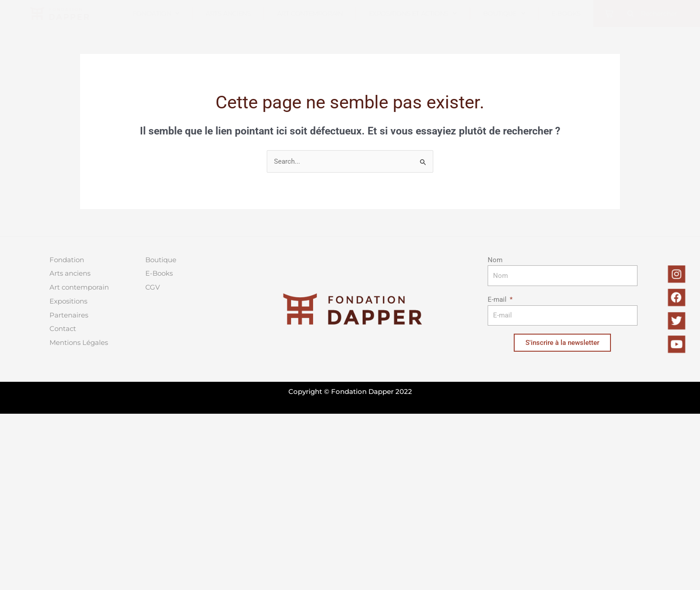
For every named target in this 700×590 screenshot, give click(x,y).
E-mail (498, 299)
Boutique (504, 13)
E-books (566, 13)
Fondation (156, 13)
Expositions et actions (413, 13)
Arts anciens (228, 13)
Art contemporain (310, 13)
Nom (495, 260)
